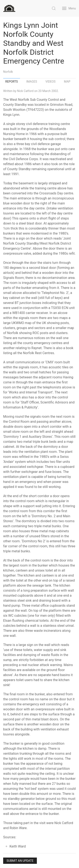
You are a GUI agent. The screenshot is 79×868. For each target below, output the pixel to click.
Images (32, 82)
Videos (51, 82)
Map (67, 82)
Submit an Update (20, 861)
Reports (12, 82)
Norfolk (8, 72)
